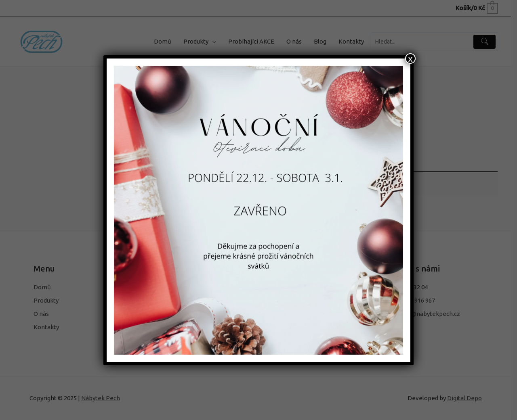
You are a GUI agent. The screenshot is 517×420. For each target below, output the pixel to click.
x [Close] (410, 59)
